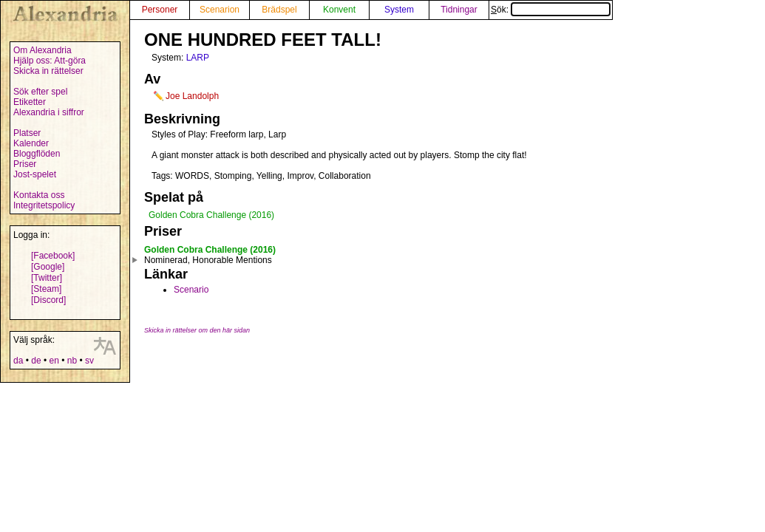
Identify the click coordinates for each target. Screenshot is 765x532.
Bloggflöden (37, 154)
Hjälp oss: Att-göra (50, 61)
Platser (27, 133)
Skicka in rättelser (48, 71)
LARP (198, 58)
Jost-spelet (35, 174)
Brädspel (279, 10)
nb (72, 361)
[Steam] (46, 289)
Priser (25, 164)
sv (89, 361)
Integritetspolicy (44, 205)
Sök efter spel (40, 92)
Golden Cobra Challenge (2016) (211, 215)
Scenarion (220, 10)
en (54, 361)
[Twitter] (47, 278)
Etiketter (30, 102)
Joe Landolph (192, 96)
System (399, 10)
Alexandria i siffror (49, 112)
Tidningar (459, 10)
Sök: (551, 10)
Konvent (339, 10)
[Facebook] (53, 256)
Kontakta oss (39, 195)
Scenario (191, 290)
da (18, 361)
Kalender (31, 143)
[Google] (48, 267)
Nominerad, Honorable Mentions (208, 260)
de (36, 361)
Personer (160, 10)
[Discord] (48, 300)
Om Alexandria (42, 50)
